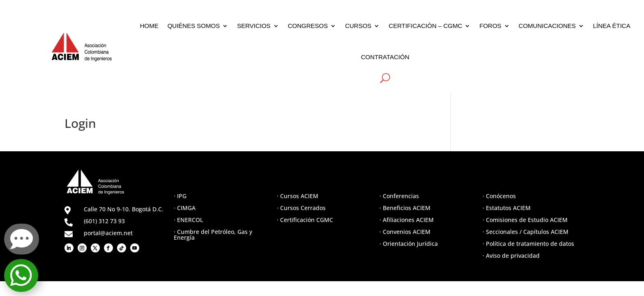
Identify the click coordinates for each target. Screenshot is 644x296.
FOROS (490, 26)
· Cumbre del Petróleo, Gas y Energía (213, 235)
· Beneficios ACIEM (405, 208)
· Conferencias (399, 196)
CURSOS (358, 26)
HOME (149, 26)
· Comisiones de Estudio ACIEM (525, 220)
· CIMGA (185, 208)
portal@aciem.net (108, 233)
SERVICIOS (254, 26)
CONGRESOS (308, 26)
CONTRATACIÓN (385, 57)
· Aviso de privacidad (511, 256)
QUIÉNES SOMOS (194, 26)
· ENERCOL (188, 220)
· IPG (180, 196)
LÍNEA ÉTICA (612, 26)
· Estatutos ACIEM (507, 208)
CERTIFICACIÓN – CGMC (425, 26)
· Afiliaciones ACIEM (407, 220)
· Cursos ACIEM (298, 196)
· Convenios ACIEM (405, 232)
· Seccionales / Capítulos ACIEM (526, 232)
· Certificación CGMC (305, 220)
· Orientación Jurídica (409, 244)
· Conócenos (499, 196)
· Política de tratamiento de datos (528, 244)
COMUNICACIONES (547, 26)
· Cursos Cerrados (301, 208)
